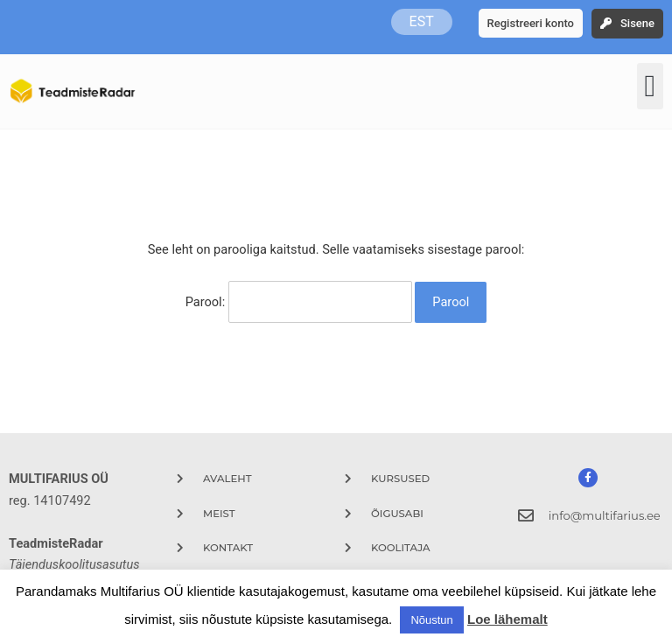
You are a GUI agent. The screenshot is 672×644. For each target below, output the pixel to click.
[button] (650, 86)
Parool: (299, 301)
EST (422, 21)
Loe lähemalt (507, 619)
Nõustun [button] (431, 620)
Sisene (637, 23)
